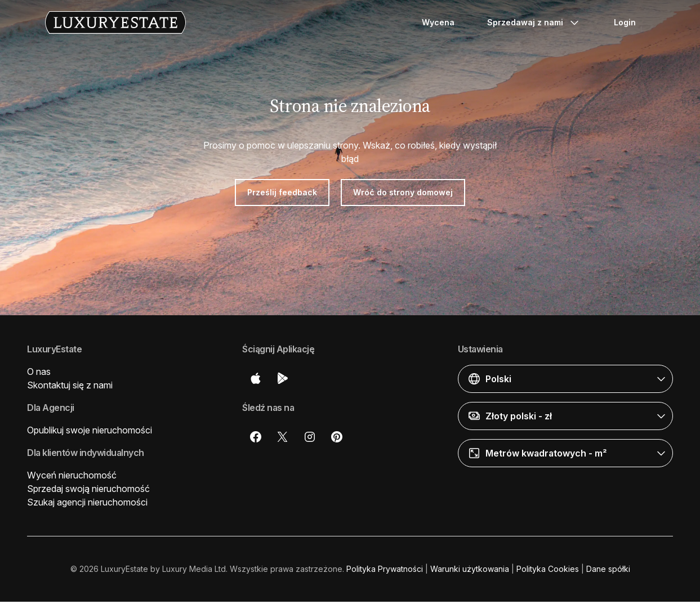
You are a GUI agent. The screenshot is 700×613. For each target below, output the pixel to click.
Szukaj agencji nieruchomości (87, 502)
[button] (565, 379)
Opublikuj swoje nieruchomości (90, 430)
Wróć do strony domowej (403, 192)
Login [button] (625, 22)
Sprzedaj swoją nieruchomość (88, 489)
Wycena (438, 22)
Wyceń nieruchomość (72, 475)
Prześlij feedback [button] (282, 192)
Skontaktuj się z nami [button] (70, 385)
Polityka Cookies (548, 569)
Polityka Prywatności (385, 569)
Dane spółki (608, 569)
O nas (39, 372)
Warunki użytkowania (470, 569)
